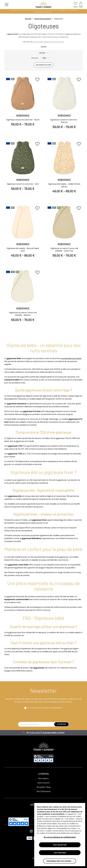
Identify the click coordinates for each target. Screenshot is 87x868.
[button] (7, 5)
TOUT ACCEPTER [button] (60, 845)
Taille (44, 58)
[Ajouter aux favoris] (37, 80)
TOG (9, 438)
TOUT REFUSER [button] (60, 853)
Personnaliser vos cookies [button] (59, 861)
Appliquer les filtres (44, 65)
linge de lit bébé (38, 42)
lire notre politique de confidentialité (60, 837)
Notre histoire (44, 783)
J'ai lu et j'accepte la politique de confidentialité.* (45, 708)
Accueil (28, 19)
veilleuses (47, 42)
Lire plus (43, 46)
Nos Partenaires (44, 791)
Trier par (42, 53)
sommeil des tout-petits (71, 358)
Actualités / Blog (43, 787)
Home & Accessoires (43, 19)
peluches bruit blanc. (58, 42)
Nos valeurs (43, 778)
